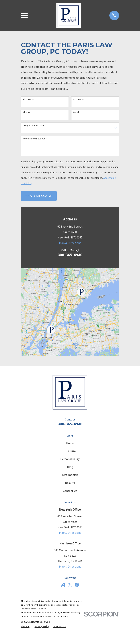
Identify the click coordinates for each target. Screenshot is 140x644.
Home (70, 443)
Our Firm (70, 451)
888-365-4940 (70, 255)
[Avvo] (63, 585)
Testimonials (70, 475)
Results (70, 483)
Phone (26, 112)
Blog (70, 467)
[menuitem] (26, 626)
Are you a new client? (34, 126)
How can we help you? (35, 139)
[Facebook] (77, 585)
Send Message (39, 196)
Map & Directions (70, 243)
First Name (29, 99)
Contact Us (70, 491)
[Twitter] (70, 585)
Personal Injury (70, 459)
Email (76, 112)
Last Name (79, 99)
